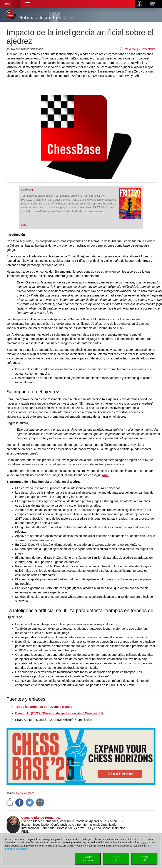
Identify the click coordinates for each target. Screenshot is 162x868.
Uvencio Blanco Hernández (41, 818)
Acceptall (144, 859)
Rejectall (116, 859)
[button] (28, 4)
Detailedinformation (88, 859)
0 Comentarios (147, 49)
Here (143, 842)
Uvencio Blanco (25, 793)
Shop (8, 4)
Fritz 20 (27, 190)
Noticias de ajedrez (40, 17)
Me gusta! (131, 49)
